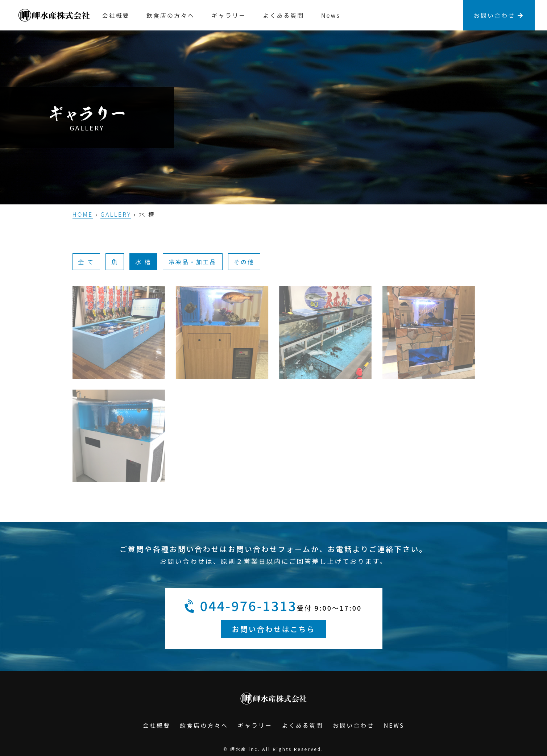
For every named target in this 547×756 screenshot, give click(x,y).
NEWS (394, 725)
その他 (244, 262)
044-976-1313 (241, 606)
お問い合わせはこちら (274, 629)
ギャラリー (229, 15)
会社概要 (116, 15)
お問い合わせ (499, 15)
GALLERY (116, 214)
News (331, 15)
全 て (86, 262)
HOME (83, 214)
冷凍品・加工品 (193, 262)
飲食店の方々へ (171, 15)
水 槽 (143, 262)
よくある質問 (283, 15)
